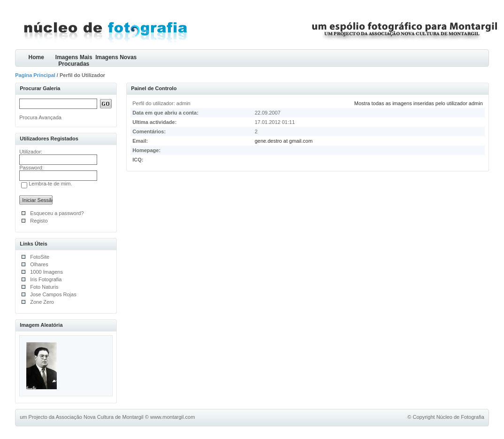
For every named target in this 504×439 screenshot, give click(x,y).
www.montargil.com (172, 417)
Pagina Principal (35, 75)
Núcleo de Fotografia (460, 417)
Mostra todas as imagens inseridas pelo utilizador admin (419, 103)
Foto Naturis (44, 287)
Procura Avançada (40, 117)
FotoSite (40, 257)
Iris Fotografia (46, 279)
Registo (39, 221)
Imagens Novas (116, 57)
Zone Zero (42, 302)
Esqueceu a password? (57, 213)
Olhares (39, 264)
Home (36, 57)
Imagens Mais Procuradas (74, 60)
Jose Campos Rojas (53, 294)
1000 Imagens (46, 272)
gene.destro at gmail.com (284, 141)
